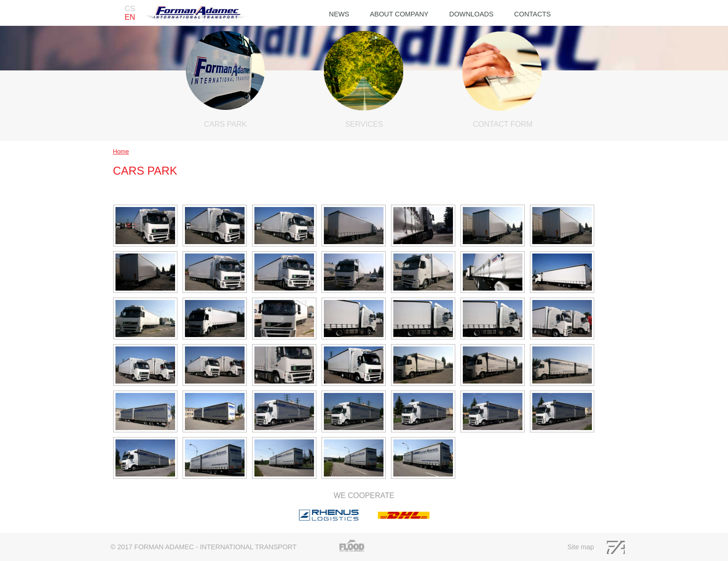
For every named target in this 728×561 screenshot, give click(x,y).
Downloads (471, 14)
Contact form (502, 79)
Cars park (226, 79)
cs (130, 9)
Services (364, 79)
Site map (581, 547)
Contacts (532, 14)
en (130, 17)
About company (399, 14)
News (339, 14)
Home (121, 151)
